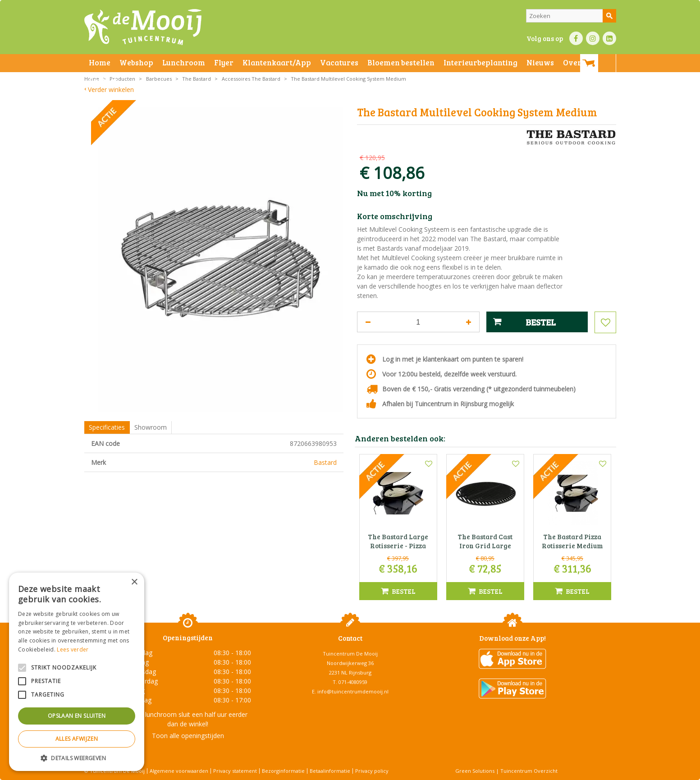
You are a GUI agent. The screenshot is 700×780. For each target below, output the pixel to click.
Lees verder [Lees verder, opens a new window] (73, 649)
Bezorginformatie (283, 771)
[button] (77, 758)
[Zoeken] (571, 16)
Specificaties (107, 427)
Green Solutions (475, 771)
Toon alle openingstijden (188, 736)
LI (609, 38)
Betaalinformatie (330, 771)
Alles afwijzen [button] (77, 739)
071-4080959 (353, 682)
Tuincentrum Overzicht (529, 771)
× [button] (134, 582)
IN (593, 38)
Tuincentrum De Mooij (350, 654)
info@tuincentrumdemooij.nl (353, 691)
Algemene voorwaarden (179, 771)
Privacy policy (372, 771)
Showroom (151, 427)
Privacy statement (235, 771)
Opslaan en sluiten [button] (77, 716)
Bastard (325, 462)
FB (576, 38)
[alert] (77, 672)
